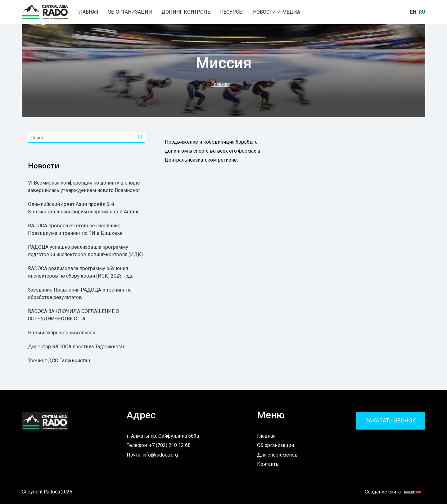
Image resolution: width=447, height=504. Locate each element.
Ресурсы (232, 12)
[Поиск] (141, 138)
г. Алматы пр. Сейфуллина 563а (163, 436)
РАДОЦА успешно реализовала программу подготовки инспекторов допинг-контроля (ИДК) (85, 251)
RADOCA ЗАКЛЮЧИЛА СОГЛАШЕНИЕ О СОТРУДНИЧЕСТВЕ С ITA (74, 315)
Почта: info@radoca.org (152, 455)
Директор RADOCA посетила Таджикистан (77, 347)
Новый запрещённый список (62, 333)
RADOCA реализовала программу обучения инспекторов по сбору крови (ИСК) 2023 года (81, 272)
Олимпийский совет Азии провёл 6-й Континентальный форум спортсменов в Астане (84, 208)
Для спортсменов (277, 455)
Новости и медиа (277, 12)
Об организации (130, 12)
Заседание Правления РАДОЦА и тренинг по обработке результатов (80, 294)
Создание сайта (389, 492)
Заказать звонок (391, 420)
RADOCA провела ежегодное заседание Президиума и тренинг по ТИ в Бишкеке (75, 229)
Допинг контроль (186, 12)
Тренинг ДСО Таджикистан (59, 361)
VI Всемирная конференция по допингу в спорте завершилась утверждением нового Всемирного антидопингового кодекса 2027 (86, 187)
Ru (422, 12)
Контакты (268, 464)
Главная (87, 12)
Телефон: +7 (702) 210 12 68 (159, 445)
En (413, 12)
